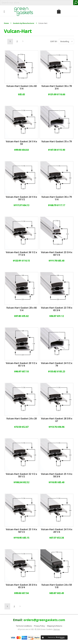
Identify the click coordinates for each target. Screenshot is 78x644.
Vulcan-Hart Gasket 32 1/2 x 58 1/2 (21, 475)
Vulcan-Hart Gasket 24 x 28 (21, 419)
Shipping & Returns (55, 626)
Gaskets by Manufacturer (24, 23)
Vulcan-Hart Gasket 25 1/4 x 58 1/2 (21, 531)
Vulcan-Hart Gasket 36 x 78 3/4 (57, 87)
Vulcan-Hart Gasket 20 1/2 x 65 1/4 (21, 365)
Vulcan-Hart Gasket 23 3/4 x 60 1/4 (57, 254)
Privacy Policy (39, 626)
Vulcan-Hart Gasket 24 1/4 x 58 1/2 (21, 198)
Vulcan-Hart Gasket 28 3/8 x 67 (57, 420)
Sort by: (54, 41)
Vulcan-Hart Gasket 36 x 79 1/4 (57, 198)
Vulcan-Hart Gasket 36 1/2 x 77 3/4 (21, 254)
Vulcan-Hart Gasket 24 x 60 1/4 (21, 87)
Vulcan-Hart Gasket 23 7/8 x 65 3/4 (57, 309)
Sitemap (57, 629)
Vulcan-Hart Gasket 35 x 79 (57, 142)
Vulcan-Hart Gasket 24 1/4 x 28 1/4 (57, 531)
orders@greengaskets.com (44, 620)
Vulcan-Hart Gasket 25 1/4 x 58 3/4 (57, 475)
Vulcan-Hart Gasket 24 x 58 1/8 (57, 586)
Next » (23, 42)
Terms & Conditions (24, 626)
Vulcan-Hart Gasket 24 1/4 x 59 (21, 143)
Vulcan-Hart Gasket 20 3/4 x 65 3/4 (21, 586)
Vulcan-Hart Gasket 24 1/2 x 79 (57, 365)
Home (6, 23)
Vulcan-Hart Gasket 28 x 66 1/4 (21, 309)
